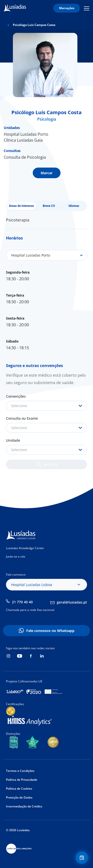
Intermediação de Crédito (24, 806)
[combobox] (46, 406)
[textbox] (46, 406)
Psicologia (47, 119)
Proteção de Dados (19, 797)
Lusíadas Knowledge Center (25, 548)
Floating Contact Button (83, 858)
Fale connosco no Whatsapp (50, 631)
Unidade (13, 440)
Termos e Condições (20, 771)
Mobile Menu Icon (87, 8)
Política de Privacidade (22, 780)
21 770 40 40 (22, 602)
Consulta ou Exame (22, 418)
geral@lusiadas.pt (72, 602)
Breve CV (49, 206)
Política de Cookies (19, 789)
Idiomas (74, 206)
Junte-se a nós (16, 556)
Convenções (16, 396)
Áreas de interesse (21, 206)
